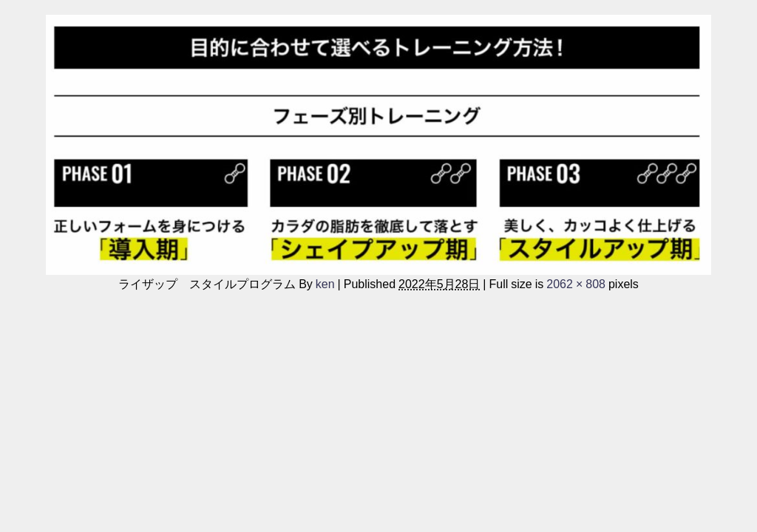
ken (325, 284)
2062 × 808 (576, 284)
